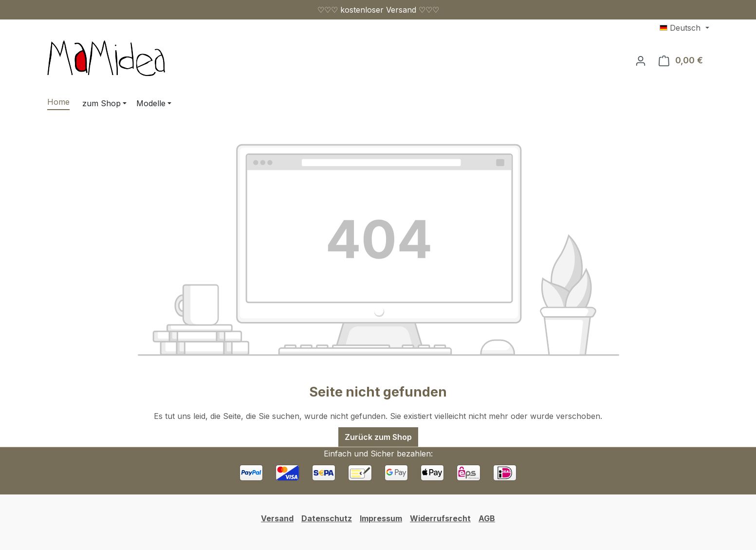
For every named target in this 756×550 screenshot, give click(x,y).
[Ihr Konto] (641, 60)
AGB (487, 518)
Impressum (381, 518)
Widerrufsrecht (440, 518)
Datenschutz (327, 518)
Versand (277, 518)
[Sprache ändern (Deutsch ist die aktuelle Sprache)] (684, 28)
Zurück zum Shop (378, 437)
